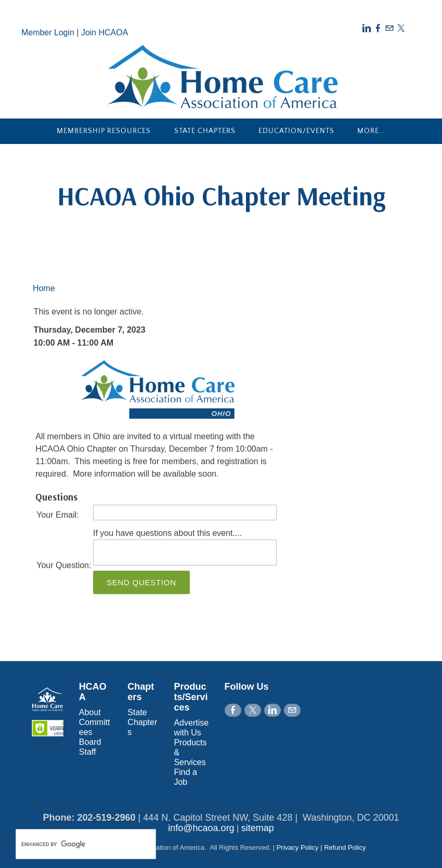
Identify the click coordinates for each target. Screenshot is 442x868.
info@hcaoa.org (201, 828)
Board (90, 742)
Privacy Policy (298, 847)
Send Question (141, 582)
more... (371, 131)
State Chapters (205, 131)
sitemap (258, 828)
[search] (75, 844)
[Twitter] (401, 28)
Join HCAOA (105, 32)
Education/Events (296, 131)
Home (44, 288)
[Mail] (389, 28)
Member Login (48, 32)
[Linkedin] (367, 28)
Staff (88, 752)
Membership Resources (104, 131)
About (90, 712)
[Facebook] (378, 28)
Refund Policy (345, 847)
